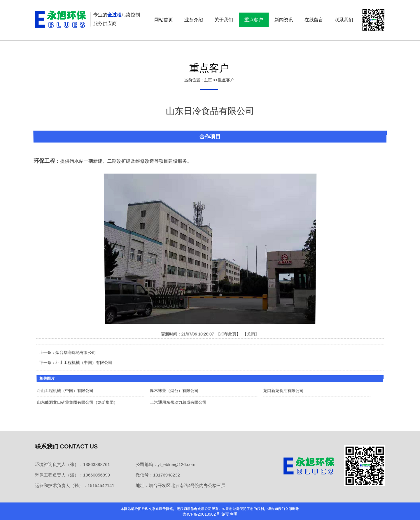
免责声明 (229, 514)
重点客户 (225, 80)
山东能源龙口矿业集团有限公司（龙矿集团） (79, 400)
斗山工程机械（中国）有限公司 (85, 361)
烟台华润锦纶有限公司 (77, 351)
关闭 (251, 333)
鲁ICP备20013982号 (201, 514)
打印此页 (228, 333)
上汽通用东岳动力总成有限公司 (179, 400)
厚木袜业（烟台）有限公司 (175, 388)
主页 (207, 80)
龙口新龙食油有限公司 (282, 388)
